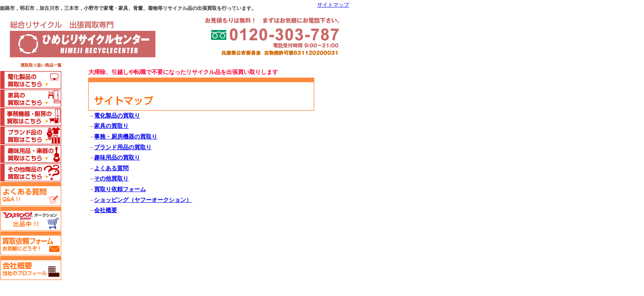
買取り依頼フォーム (120, 189)
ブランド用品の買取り (123, 147)
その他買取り (111, 179)
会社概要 (106, 210)
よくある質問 (111, 168)
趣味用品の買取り (117, 158)
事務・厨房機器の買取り (126, 137)
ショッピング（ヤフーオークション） (143, 200)
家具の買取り (111, 126)
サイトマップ (333, 5)
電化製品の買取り (117, 116)
